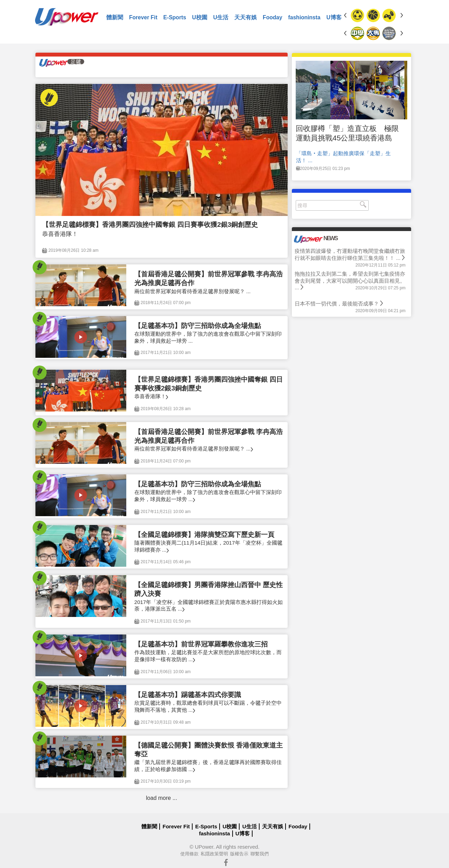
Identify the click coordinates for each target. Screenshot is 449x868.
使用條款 (189, 854)
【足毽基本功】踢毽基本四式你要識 (188, 695)
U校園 (200, 17)
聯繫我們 (260, 854)
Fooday (272, 17)
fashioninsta (304, 17)
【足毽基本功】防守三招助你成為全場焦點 (198, 326)
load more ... (162, 798)
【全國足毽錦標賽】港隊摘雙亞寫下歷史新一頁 (204, 535)
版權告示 (239, 854)
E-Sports (175, 17)
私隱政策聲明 (214, 854)
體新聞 (115, 17)
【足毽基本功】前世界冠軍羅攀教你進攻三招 (201, 644)
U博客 (334, 17)
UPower (204, 847)
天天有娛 (246, 17)
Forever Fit (143, 17)
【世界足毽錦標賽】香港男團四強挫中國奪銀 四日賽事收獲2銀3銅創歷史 (150, 225)
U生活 (221, 17)
